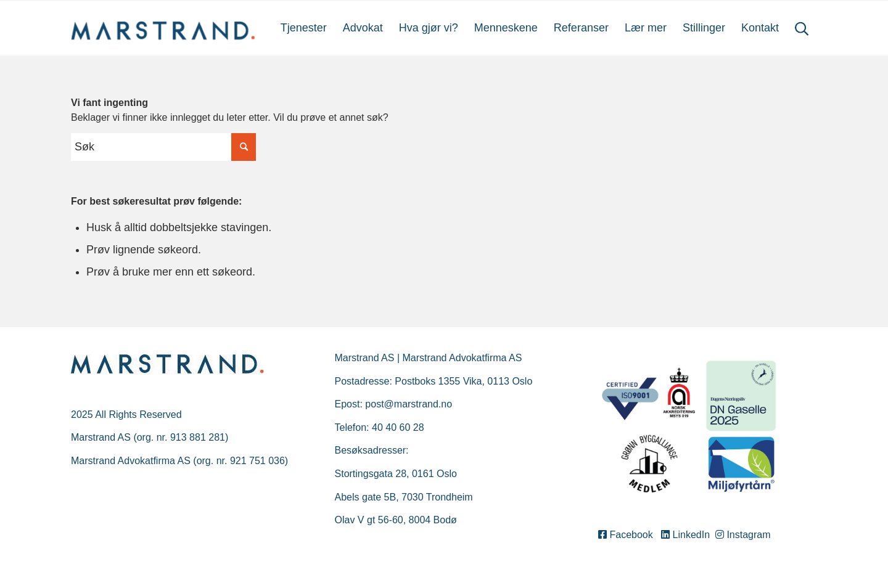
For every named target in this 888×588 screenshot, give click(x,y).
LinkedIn (687, 535)
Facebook (628, 535)
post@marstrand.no (409, 404)
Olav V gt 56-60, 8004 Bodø (396, 520)
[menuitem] (304, 28)
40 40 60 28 (398, 427)
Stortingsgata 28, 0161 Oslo (396, 474)
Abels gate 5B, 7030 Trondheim (404, 497)
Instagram (743, 535)
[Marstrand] (163, 28)
